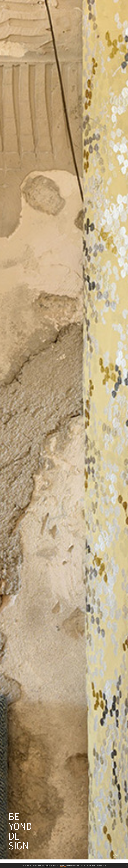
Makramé (116, 855)
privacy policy (64, 866)
